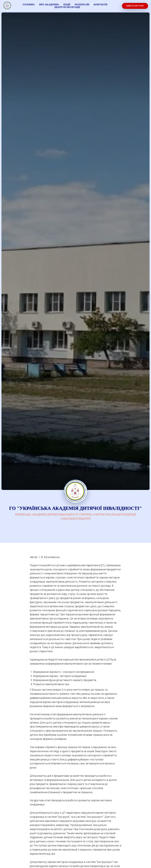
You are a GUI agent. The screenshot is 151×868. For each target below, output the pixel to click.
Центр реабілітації (67, 7)
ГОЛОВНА (29, 4)
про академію (49, 4)
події (67, 4)
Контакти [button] (100, 4)
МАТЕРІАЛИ (82, 4)
